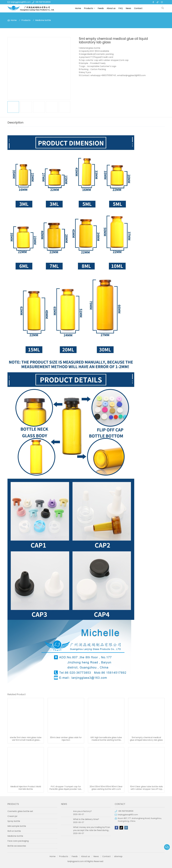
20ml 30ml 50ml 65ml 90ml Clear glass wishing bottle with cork (106, 788)
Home (78, 8)
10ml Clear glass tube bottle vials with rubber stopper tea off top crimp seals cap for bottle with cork (146, 788)
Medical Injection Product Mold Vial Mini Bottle (26, 788)
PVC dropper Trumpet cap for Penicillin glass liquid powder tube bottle (66, 788)
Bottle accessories (17, 846)
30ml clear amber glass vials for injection (66, 739)
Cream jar (12, 816)
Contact (138, 8)
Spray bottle (14, 821)
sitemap (118, 856)
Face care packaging (18, 841)
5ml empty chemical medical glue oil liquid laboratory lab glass (146, 739)
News (128, 8)
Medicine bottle (43, 20)
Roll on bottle (14, 831)
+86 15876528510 (43, 2)
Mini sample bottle (17, 826)
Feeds (101, 8)
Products (89, 8)
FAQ (121, 8)
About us (111, 8)
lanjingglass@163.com (21, 2)
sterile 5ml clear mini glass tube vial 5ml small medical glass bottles (26, 739)
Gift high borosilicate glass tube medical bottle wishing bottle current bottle (106, 739)
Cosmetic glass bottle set (20, 811)
